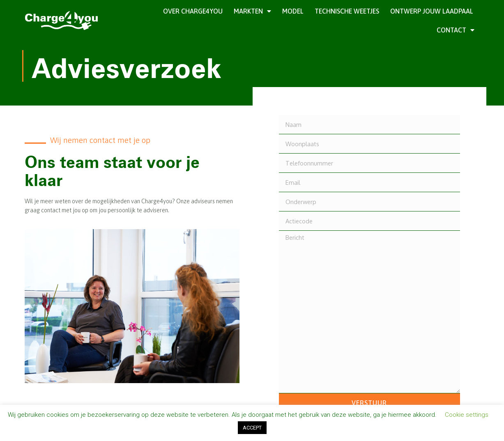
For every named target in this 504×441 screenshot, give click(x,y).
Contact (456, 30)
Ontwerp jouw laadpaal (432, 11)
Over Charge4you (193, 11)
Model (293, 11)
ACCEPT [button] (252, 428)
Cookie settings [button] (467, 415)
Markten (252, 11)
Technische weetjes (347, 11)
